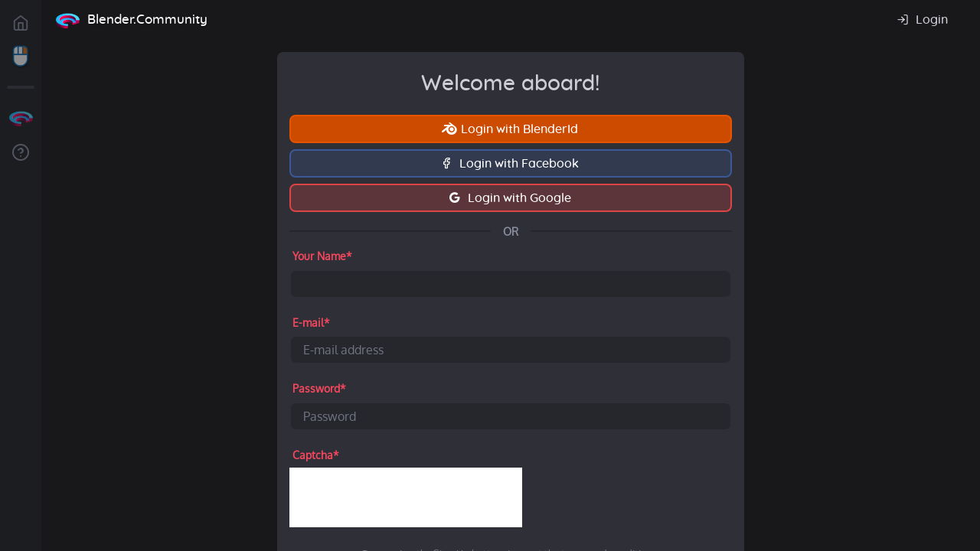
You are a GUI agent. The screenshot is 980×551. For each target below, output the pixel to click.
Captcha (316, 455)
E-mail (311, 323)
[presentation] (406, 497)
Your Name (322, 256)
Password (319, 389)
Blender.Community (147, 20)
